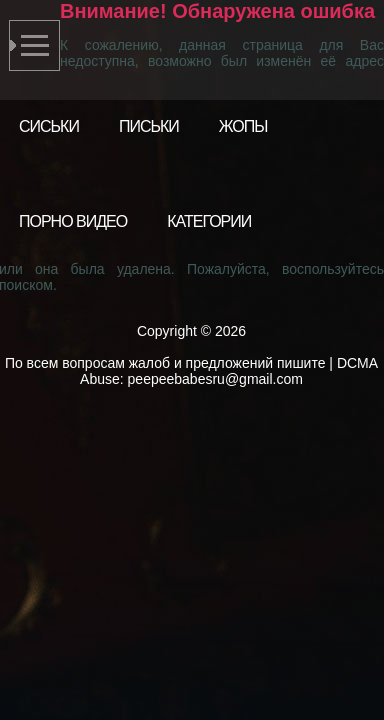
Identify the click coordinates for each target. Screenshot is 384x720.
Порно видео (73, 221)
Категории (209, 221)
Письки (149, 126)
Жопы (243, 126)
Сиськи (49, 126)
